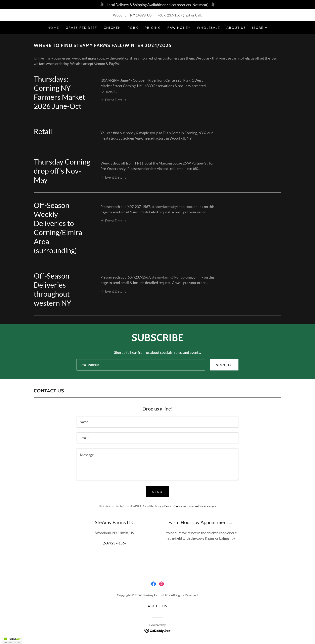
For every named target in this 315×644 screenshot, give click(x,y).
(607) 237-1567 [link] (170, 15)
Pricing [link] (153, 27)
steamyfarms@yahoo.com (172, 207)
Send (157, 492)
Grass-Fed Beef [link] (81, 27)
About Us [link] (236, 27)
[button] (260, 28)
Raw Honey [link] (179, 27)
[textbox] (141, 365)
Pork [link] (133, 27)
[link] (153, 584)
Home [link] (53, 27)
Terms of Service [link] (198, 506)
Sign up (224, 365)
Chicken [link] (112, 27)
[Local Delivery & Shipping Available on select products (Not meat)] (157, 5)
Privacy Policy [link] (173, 506)
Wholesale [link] (208, 27)
